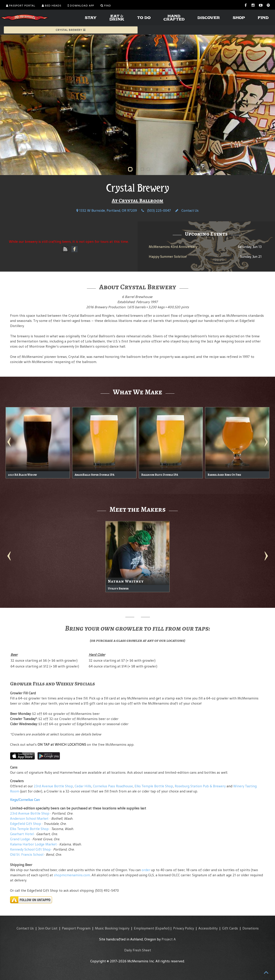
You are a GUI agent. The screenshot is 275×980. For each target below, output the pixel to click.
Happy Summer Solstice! (168, 257)
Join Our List (48, 928)
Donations (251, 928)
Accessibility (208, 928)
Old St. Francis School (27, 854)
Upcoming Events (206, 234)
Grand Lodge (20, 839)
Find (106, 6)
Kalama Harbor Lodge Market (34, 844)
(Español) (162, 928)
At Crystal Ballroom (137, 201)
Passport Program (76, 928)
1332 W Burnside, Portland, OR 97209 (107, 210)
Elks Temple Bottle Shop (154, 786)
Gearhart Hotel (22, 834)
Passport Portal (21, 6)
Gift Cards (230, 928)
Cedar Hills (83, 786)
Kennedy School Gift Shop (30, 849)
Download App (81, 6)
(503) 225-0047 (156, 210)
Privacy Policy (184, 928)
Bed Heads (51, 6)
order (146, 870)
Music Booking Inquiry (112, 928)
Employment (144, 928)
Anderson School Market (29, 818)
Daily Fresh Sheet (138, 950)
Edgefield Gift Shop (26, 824)
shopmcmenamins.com (72, 875)
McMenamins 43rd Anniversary (173, 247)
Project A (169, 939)
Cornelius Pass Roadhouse (113, 786)
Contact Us (187, 210)
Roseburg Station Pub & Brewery (200, 786)
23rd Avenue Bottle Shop (53, 786)
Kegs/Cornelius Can (25, 800)
